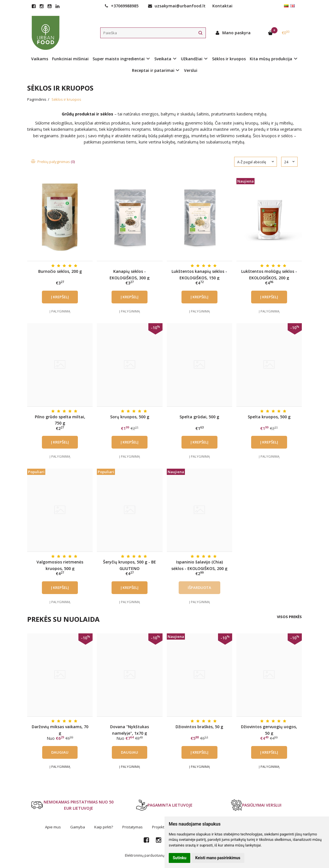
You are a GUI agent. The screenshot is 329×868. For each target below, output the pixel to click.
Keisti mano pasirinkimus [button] (218, 858)
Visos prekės (289, 617)
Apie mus (53, 827)
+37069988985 (121, 6)
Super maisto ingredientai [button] (119, 59)
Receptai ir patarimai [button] (153, 70)
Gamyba (78, 827)
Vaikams (40, 59)
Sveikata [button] (163, 59)
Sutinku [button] (180, 858)
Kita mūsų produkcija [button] (271, 59)
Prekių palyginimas (53, 162)
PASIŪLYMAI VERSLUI (256, 805)
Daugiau (60, 752)
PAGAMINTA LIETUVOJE (164, 805)
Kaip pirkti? (104, 827)
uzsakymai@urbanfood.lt (177, 6)
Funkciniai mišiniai (70, 59)
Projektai (160, 827)
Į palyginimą (60, 311)
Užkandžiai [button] (192, 59)
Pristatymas (133, 827)
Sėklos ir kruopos (229, 59)
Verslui (191, 70)
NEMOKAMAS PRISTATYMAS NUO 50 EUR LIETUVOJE (72, 805)
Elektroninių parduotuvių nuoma (151, 855)
